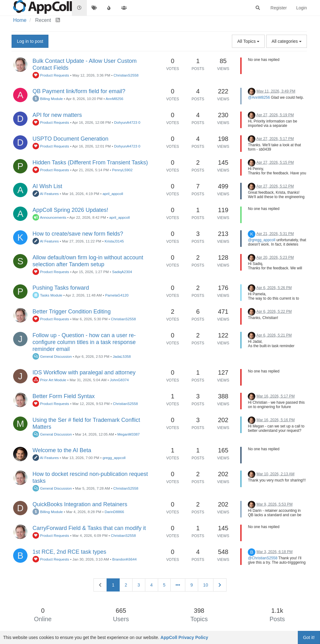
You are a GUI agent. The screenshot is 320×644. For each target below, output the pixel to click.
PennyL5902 (122, 170)
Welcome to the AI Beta (62, 450)
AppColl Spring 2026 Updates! (70, 210)
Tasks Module (47, 295)
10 (206, 585)
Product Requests (51, 75)
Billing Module (48, 99)
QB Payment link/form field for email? (79, 91)
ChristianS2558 (126, 75)
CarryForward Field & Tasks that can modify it (89, 528)
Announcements (49, 217)
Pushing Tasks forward (61, 288)
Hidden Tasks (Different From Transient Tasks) (90, 162)
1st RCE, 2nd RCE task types (69, 552)
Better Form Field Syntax (64, 396)
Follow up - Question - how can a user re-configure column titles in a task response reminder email (84, 342)
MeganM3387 (129, 434)
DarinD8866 (114, 512)
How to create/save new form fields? (78, 234)
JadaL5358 (122, 356)
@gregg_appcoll (262, 240)
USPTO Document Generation (70, 139)
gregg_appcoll (114, 458)
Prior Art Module (49, 380)
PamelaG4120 (117, 295)
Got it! (309, 637)
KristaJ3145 (114, 241)
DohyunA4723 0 (127, 122)
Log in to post (30, 41)
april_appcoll (113, 194)
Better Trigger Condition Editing (72, 312)
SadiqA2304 (122, 272)
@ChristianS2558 (262, 558)
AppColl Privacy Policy (185, 637)
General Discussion (52, 356)
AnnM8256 (115, 99)
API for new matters (57, 115)
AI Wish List (47, 186)
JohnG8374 (119, 380)
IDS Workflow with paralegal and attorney (84, 372)
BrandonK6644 (124, 559)
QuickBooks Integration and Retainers (80, 504)
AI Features (46, 194)
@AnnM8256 (259, 97)
